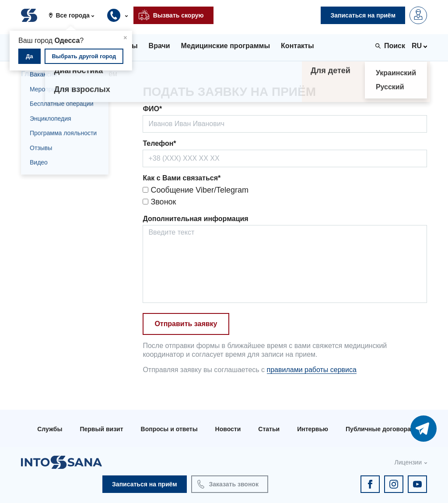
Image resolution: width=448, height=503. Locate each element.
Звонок (159, 202)
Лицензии (408, 462)
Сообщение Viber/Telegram (196, 190)
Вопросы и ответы (169, 429)
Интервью (313, 429)
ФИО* (152, 109)
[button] (75, 15)
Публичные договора (378, 429)
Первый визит (101, 429)
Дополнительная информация (195, 219)
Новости (228, 429)
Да (30, 56)
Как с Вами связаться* (182, 178)
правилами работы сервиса (312, 370)
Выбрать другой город (84, 56)
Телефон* (159, 143)
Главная (35, 74)
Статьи (269, 429)
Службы (50, 429)
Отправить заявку (186, 324)
